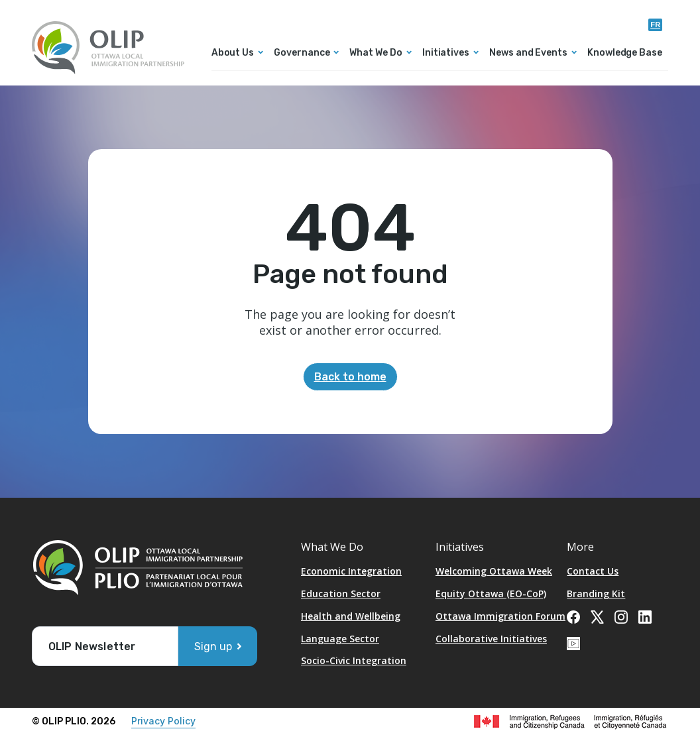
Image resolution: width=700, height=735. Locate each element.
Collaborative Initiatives (491, 639)
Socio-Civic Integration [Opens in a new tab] (354, 660)
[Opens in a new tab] (573, 616)
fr (655, 25)
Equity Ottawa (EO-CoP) (491, 594)
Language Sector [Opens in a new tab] (340, 639)
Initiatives (446, 53)
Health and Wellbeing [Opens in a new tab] (351, 616)
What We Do (376, 53)
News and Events (528, 53)
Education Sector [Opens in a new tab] (341, 594)
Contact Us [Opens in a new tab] (593, 571)
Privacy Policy (163, 721)
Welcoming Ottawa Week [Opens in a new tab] (494, 571)
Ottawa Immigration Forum (500, 616)
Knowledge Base (625, 53)
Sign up (213, 647)
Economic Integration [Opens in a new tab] (351, 571)
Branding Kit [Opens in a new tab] (596, 594)
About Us (233, 53)
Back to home (350, 377)
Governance (302, 53)
